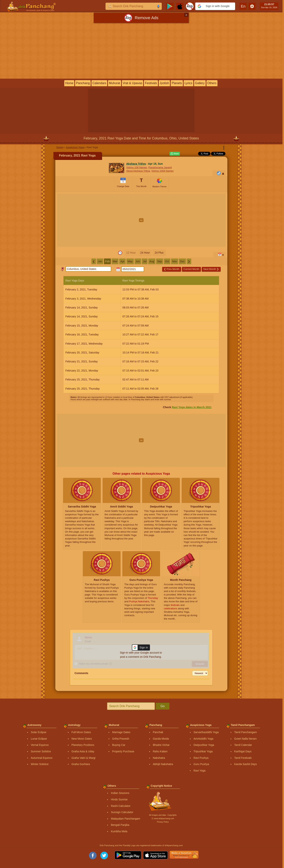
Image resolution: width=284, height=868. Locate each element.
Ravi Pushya (201, 758)
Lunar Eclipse (39, 739)
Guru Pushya (201, 764)
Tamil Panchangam (246, 732)
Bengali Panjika (120, 825)
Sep (160, 261)
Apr (122, 261)
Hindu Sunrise (119, 799)
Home (69, 83)
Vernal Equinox (40, 745)
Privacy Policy (163, 822)
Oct (167, 261)
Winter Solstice (40, 764)
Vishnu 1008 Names (162, 171)
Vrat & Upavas (133, 83)
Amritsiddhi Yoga (203, 739)
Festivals (151, 83)
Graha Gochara (81, 764)
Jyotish (164, 83)
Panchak (158, 732)
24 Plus (159, 253)
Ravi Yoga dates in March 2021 (192, 407)
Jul (145, 261)
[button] (215, 6)
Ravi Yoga (200, 771)
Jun (138, 261)
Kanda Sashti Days (246, 764)
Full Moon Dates (81, 732)
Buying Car (119, 745)
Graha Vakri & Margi (83, 758)
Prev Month (172, 269)
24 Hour (145, 253)
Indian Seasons (120, 793)
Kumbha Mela (119, 831)
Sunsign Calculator (122, 812)
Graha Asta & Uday (83, 751)
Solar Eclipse (39, 732)
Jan (100, 261)
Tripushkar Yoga (203, 751)
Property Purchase (123, 751)
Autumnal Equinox (42, 758)
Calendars (99, 83)
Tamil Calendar (243, 745)
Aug (152, 261)
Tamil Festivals (243, 758)
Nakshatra (159, 758)
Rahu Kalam (160, 751)
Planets (177, 83)
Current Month (191, 269)
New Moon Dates (82, 739)
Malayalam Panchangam (125, 819)
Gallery (200, 83)
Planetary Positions (83, 745)
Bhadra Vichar (161, 745)
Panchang (83, 83)
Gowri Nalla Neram (245, 739)
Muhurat (115, 83)
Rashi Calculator (121, 806)
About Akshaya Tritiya (138, 171)
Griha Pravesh (121, 739)
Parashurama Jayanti (160, 167)
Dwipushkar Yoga (204, 745)
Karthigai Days (243, 751)
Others (212, 83)
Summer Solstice (41, 751)
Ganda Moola (161, 739)
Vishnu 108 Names (137, 167)
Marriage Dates (121, 732)
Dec (182, 261)
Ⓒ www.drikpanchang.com (163, 819)
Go (162, 706)
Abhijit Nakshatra (163, 764)
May (130, 261)
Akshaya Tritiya (136, 164)
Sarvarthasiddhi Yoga (206, 732)
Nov (175, 261)
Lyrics (188, 83)
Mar (115, 261)
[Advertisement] (141, 51)
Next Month (211, 269)
